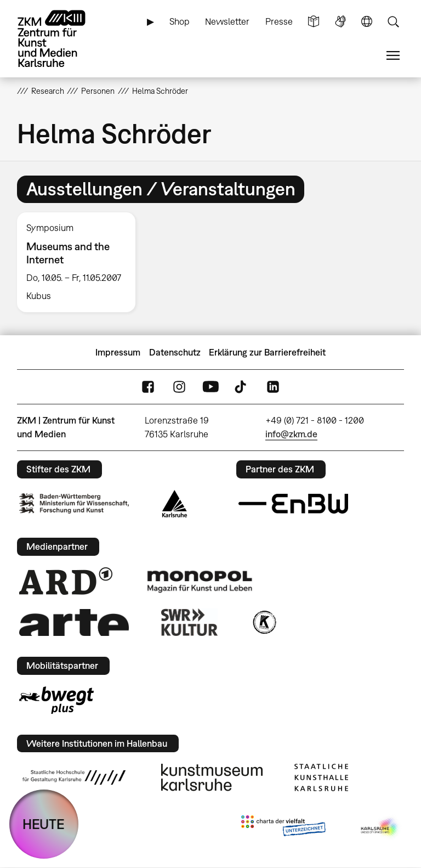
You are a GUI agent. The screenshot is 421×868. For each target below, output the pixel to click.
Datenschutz (175, 352)
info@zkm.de (291, 434)
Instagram (179, 387)
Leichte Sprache (314, 22)
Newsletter (227, 21)
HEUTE (44, 824)
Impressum (118, 352)
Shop (180, 21)
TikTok (242, 387)
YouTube (210, 387)
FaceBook (148, 387)
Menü (393, 56)
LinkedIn (273, 387)
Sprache (367, 22)
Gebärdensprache (340, 22)
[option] (81, 263)
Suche (393, 22)
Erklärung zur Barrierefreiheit (267, 352)
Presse (279, 21)
